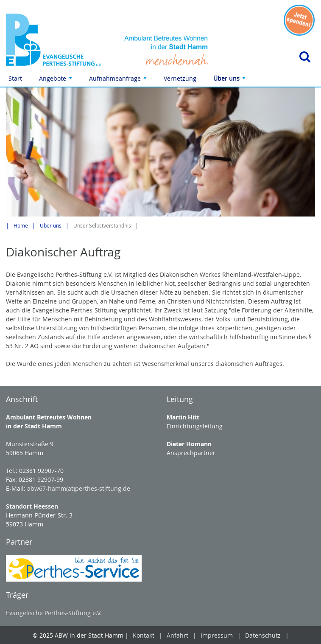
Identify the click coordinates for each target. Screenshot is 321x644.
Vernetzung (180, 78)
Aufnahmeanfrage (119, 80)
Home (21, 226)
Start (15, 78)
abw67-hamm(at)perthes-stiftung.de (79, 488)
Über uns (230, 80)
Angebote (56, 80)
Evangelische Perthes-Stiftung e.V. (54, 613)
